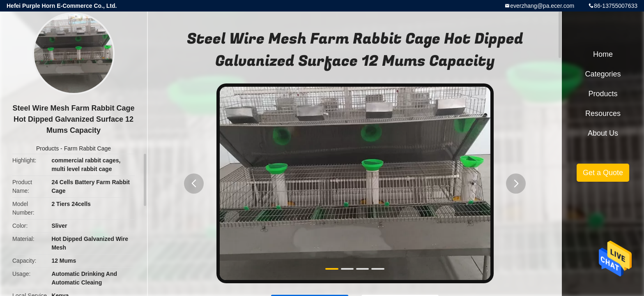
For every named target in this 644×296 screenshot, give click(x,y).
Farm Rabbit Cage (87, 148)
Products (47, 148)
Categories (603, 74)
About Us (603, 133)
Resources (603, 113)
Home (603, 54)
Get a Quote (603, 173)
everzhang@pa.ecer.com (542, 6)
